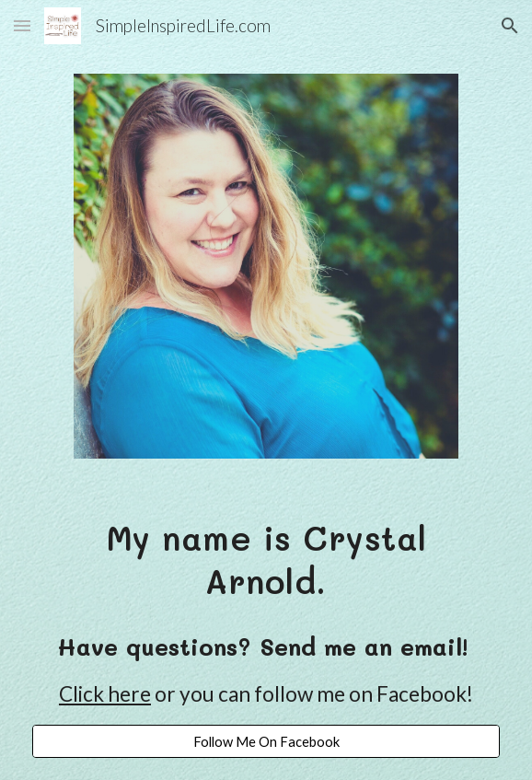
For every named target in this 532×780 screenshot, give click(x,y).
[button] (22, 25)
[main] (266, 559)
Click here (105, 694)
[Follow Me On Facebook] (266, 741)
